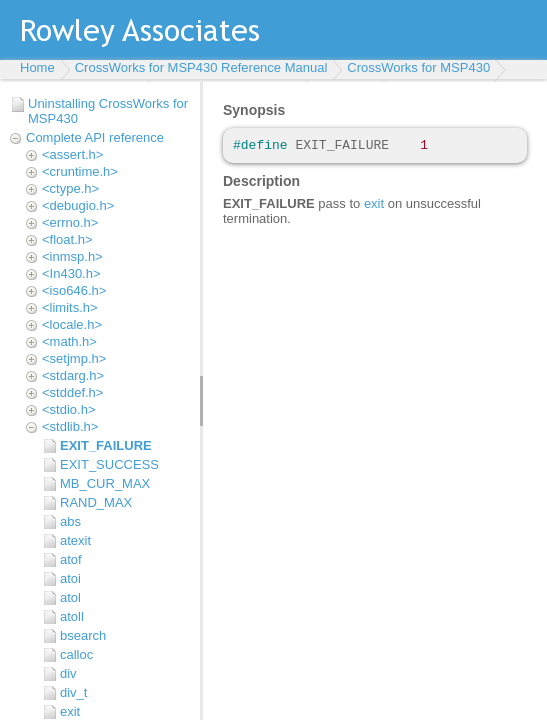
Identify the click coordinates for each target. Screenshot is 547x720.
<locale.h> (72, 324)
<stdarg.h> (73, 375)
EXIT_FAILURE (106, 445)
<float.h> (67, 239)
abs (70, 521)
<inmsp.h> (72, 256)
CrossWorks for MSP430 (418, 67)
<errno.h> (70, 222)
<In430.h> (71, 273)
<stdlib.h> (70, 426)
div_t (73, 692)
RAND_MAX (96, 502)
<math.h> (69, 341)
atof (71, 559)
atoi (70, 578)
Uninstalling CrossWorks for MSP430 (108, 111)
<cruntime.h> (80, 171)
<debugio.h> (78, 205)
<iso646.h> (74, 290)
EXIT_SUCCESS (109, 464)
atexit (75, 540)
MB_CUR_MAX (105, 483)
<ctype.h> (70, 188)
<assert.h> (72, 154)
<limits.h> (70, 307)
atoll (72, 616)
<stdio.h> (69, 409)
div (68, 673)
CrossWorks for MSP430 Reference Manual (201, 67)
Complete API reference (95, 137)
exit (70, 711)
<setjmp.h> (74, 358)
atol (70, 597)
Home (37, 67)
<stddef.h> (72, 392)
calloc (76, 654)
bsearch (83, 635)
